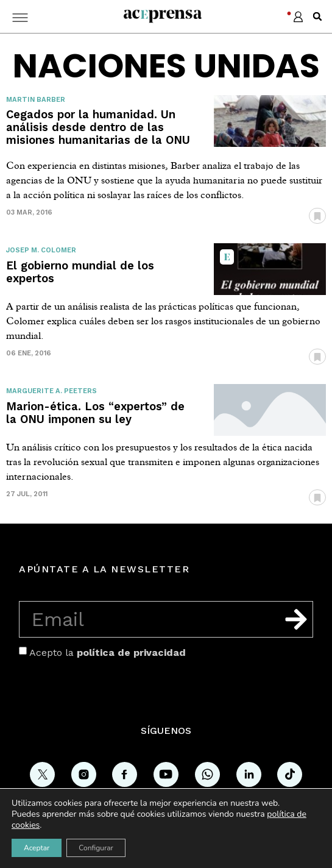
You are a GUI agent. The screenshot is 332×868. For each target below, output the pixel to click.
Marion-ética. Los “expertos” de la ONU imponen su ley (95, 413)
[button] (317, 16)
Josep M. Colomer (41, 250)
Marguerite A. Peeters (51, 391)
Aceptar (37, 848)
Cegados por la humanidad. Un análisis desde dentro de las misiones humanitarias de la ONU (98, 127)
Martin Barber (36, 100)
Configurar (96, 848)
